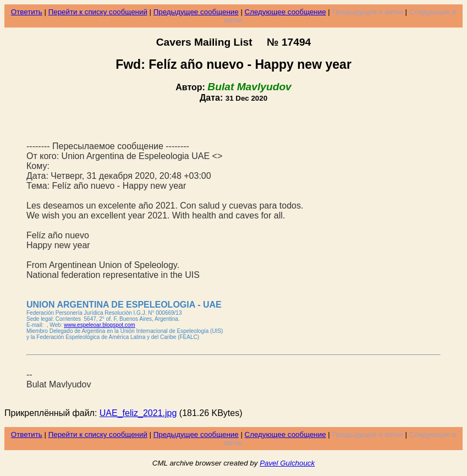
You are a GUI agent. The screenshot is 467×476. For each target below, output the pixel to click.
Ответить (27, 12)
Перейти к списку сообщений (98, 12)
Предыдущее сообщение (196, 12)
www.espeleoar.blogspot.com (100, 325)
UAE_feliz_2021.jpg (138, 413)
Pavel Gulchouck (287, 463)
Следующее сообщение (285, 12)
